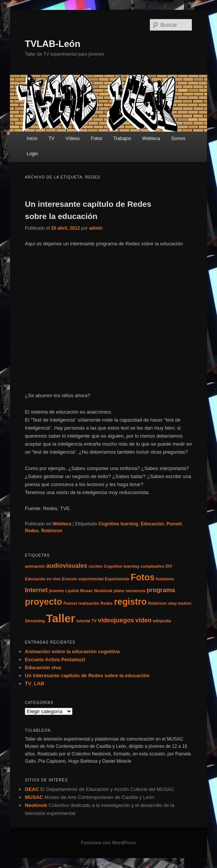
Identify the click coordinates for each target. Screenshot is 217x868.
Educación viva (43, 668)
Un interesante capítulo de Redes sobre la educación (87, 676)
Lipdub (72, 591)
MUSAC (34, 797)
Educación (152, 524)
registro (130, 602)
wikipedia (162, 621)
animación (35, 566)
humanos (165, 579)
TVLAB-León (52, 44)
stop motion (180, 603)
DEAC (32, 789)
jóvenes (56, 591)
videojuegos (116, 620)
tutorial (83, 621)
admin (96, 228)
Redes (32, 531)
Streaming (35, 621)
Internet (36, 590)
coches (96, 566)
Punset (174, 524)
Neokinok (103, 591)
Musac (86, 591)
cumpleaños (153, 566)
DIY (169, 566)
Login (32, 154)
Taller (61, 618)
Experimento (117, 579)
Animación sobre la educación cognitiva (72, 651)
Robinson (52, 531)
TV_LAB (35, 684)
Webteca (151, 138)
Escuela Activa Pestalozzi (55, 659)
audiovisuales (67, 565)
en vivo (54, 579)
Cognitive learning (118, 524)
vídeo (143, 620)
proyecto (43, 602)
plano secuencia (129, 591)
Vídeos (73, 138)
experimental (91, 579)
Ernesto (70, 579)
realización (89, 603)
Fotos (96, 138)
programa (161, 590)
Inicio (32, 138)
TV (51, 138)
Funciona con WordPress (108, 843)
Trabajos (122, 138)
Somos (178, 138)
